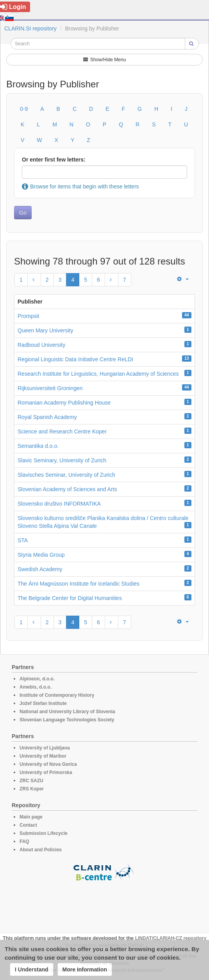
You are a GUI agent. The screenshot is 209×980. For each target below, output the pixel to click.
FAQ (24, 842)
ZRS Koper (32, 789)
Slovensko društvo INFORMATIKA (59, 504)
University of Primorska (46, 772)
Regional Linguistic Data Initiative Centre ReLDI (75, 359)
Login (13, 7)
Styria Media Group (41, 555)
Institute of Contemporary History (57, 695)
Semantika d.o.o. (38, 446)
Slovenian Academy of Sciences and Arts (67, 489)
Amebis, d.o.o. (36, 687)
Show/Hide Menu (105, 60)
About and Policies (41, 850)
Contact (28, 825)
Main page (31, 817)
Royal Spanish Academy (47, 417)
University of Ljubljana (45, 748)
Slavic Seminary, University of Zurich (62, 460)
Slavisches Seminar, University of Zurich (66, 475)
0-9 (24, 109)
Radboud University (41, 345)
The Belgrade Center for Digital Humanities (70, 598)
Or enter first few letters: (54, 160)
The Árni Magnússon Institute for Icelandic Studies (79, 584)
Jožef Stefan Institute (43, 703)
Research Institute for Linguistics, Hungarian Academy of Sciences (98, 374)
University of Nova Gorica (48, 764)
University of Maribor (43, 756)
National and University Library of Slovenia (67, 712)
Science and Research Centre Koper (62, 431)
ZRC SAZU (31, 781)
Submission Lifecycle (44, 833)
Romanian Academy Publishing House (64, 403)
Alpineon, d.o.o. (37, 679)
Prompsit (28, 316)
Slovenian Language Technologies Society (67, 720)
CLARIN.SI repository (30, 28)
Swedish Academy (40, 569)
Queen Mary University (45, 330)
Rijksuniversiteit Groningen (50, 388)
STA (23, 540)
